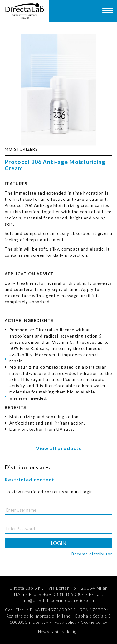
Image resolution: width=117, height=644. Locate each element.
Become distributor (92, 554)
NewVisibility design (58, 632)
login (59, 543)
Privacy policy (63, 622)
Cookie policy (94, 622)
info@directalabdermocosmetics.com (58, 600)
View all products (59, 448)
